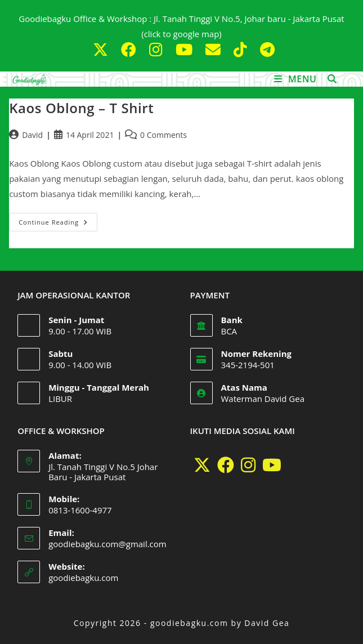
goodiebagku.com (83, 578)
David (32, 135)
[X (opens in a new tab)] (102, 49)
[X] (202, 465)
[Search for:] (328, 79)
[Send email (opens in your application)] (215, 49)
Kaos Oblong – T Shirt (81, 108)
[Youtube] (272, 465)
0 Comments (163, 135)
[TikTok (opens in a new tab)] (242, 49)
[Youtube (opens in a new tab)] (186, 49)
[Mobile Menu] (297, 79)
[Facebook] (226, 465)
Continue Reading (58, 220)
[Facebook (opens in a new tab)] (131, 49)
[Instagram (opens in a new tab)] (158, 49)
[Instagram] (248, 465)
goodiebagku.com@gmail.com (107, 544)
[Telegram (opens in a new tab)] (265, 49)
